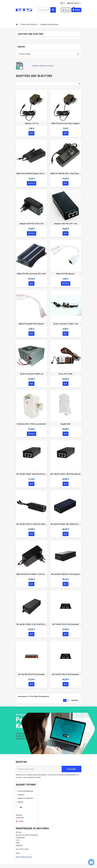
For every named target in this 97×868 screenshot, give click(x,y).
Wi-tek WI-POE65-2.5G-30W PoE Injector (32, 624)
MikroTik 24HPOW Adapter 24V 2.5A (32, 173)
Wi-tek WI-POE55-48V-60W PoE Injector (66, 524)
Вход (65, 10)
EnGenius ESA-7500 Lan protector (31, 424)
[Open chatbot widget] (91, 862)
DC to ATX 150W (66, 374)
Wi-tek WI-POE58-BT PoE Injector (66, 574)
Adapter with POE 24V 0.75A (31, 224)
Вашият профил (26, 785)
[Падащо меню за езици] (74, 3)
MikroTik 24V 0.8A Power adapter (66, 123)
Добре (71, 769)
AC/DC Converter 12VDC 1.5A (66, 324)
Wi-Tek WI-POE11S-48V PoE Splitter (32, 524)
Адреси (20, 802)
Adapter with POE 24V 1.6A (66, 224)
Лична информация (25, 791)
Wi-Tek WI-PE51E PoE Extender (32, 674)
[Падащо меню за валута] (63, 3)
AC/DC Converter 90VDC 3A (31, 374)
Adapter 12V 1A (32, 123)
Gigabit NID (66, 424)
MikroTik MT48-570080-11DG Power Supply (32, 574)
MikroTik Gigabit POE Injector (31, 324)
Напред (75, 700)
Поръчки (21, 795)
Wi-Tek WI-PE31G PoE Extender (66, 674)
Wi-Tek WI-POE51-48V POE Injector (66, 474)
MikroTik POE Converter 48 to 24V (31, 274)
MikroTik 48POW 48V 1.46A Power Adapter (66, 173)
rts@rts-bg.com (26, 857)
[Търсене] (46, 10)
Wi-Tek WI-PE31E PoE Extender (66, 624)
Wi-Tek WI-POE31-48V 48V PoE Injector (32, 474)
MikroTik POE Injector (66, 274)
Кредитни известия (25, 798)
